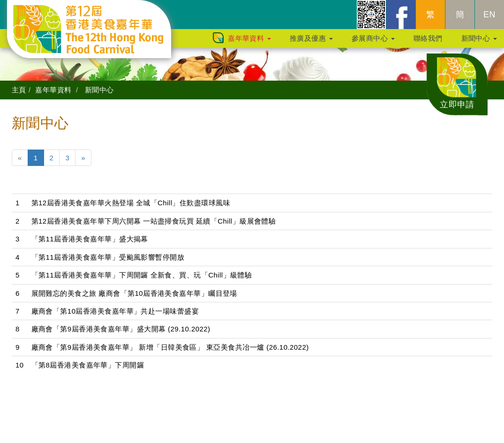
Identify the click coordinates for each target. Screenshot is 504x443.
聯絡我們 (428, 43)
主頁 (19, 90)
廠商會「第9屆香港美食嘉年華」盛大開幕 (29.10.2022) (121, 329)
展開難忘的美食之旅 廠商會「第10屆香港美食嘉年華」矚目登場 (134, 293)
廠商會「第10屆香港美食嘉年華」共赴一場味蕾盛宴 (115, 311)
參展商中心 (373, 43)
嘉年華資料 (249, 43)
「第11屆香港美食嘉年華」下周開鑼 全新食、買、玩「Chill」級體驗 (142, 275)
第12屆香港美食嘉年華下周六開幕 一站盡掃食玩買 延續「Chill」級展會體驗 (154, 221)
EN (489, 19)
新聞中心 (479, 43)
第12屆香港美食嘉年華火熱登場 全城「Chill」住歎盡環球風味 (131, 203)
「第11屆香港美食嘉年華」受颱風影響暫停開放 (108, 257)
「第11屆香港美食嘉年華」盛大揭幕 (90, 239)
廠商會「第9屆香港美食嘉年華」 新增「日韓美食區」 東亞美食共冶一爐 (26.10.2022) (170, 347)
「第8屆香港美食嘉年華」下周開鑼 (88, 365)
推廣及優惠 (311, 43)
